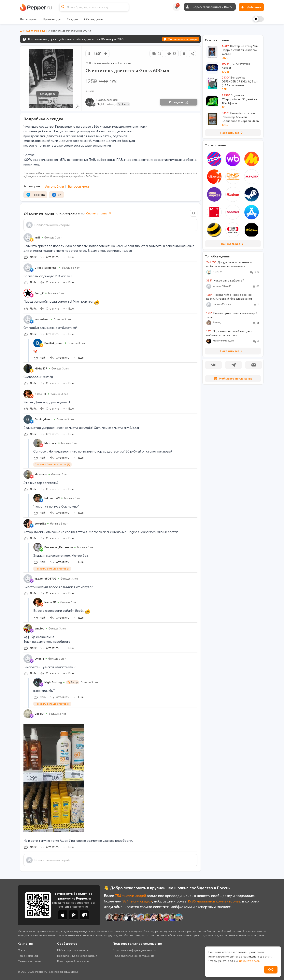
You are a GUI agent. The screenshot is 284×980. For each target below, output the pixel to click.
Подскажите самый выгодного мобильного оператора (230, 333)
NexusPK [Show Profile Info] (40, 394)
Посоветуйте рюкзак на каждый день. (232, 315)
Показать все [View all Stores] (233, 244)
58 (172, 54)
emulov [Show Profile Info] (39, 628)
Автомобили (55, 186)
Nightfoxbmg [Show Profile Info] (53, 682)
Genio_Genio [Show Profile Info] (43, 419)
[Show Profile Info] (28, 238)
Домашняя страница (33, 31)
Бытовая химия (79, 186)
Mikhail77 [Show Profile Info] (41, 368)
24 (156, 54)
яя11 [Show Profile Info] (37, 238)
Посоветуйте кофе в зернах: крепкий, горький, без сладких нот (229, 297)
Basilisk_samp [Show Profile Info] (54, 343)
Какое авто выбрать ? (225, 281)
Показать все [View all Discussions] (232, 351)
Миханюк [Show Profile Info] (51, 443)
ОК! (271, 970)
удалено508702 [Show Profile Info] (45, 579)
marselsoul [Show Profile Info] (42, 319)
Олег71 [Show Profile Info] (39, 659)
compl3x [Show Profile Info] (40, 524)
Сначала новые (99, 213)
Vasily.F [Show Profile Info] (39, 714)
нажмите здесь (249, 961)
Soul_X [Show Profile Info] (39, 293)
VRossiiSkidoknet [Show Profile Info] (46, 268)
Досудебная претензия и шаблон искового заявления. (229, 264)
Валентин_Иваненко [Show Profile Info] (59, 547)
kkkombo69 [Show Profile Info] (52, 498)
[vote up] (106, 54)
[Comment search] (194, 213)
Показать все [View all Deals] (232, 133)
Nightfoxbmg (106, 104)
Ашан (90, 91)
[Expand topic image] (77, 107)
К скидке (179, 102)
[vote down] (89, 54)
